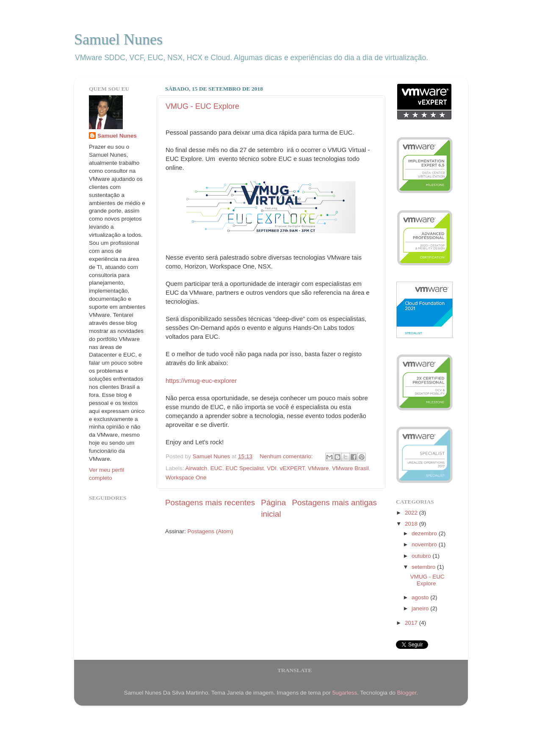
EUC (217, 468)
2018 (412, 524)
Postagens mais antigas (334, 503)
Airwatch (196, 468)
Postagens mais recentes (210, 503)
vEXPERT (292, 468)
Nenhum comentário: (287, 456)
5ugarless (345, 693)
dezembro (425, 533)
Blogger (407, 693)
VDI (272, 468)
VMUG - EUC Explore (202, 106)
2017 (412, 623)
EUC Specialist (245, 468)
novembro (425, 544)
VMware (318, 468)
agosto (421, 597)
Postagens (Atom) (210, 531)
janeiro (421, 608)
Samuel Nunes (118, 39)
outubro (422, 556)
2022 (412, 513)
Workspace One (186, 478)
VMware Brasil (350, 468)
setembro (424, 567)
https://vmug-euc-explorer (201, 381)
